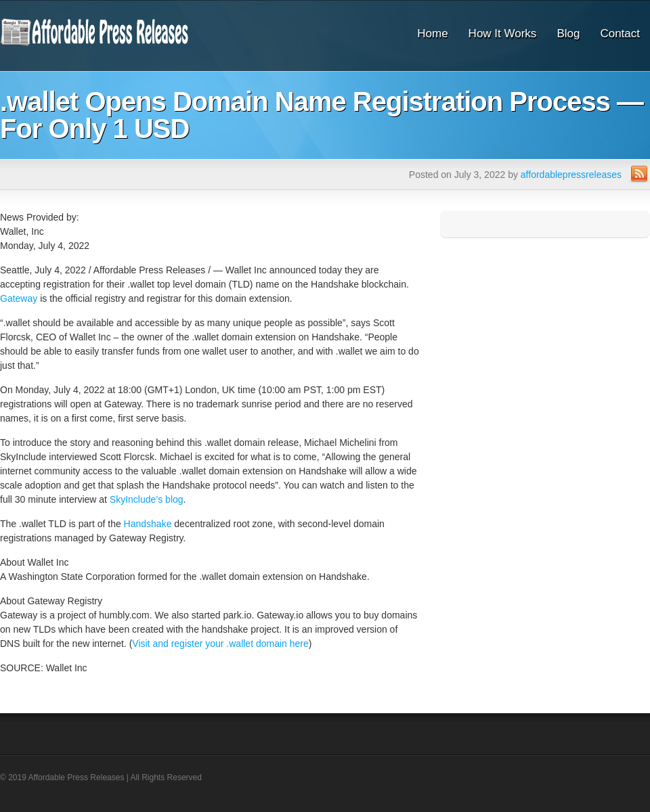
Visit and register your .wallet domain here (220, 644)
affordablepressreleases (571, 175)
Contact (620, 33)
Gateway (19, 298)
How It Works (503, 33)
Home (432, 33)
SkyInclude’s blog (147, 499)
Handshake (148, 524)
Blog (568, 33)
